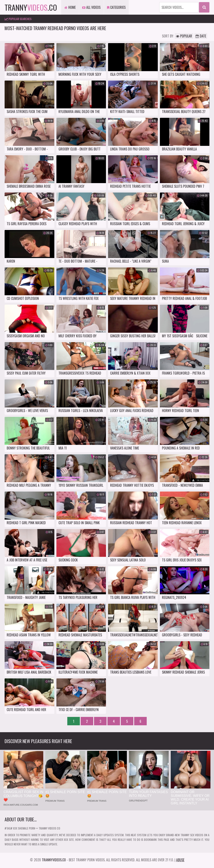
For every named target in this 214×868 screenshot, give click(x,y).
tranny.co (31, 7)
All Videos (91, 7)
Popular (184, 36)
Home (70, 7)
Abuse (180, 860)
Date (201, 36)
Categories (116, 7)
